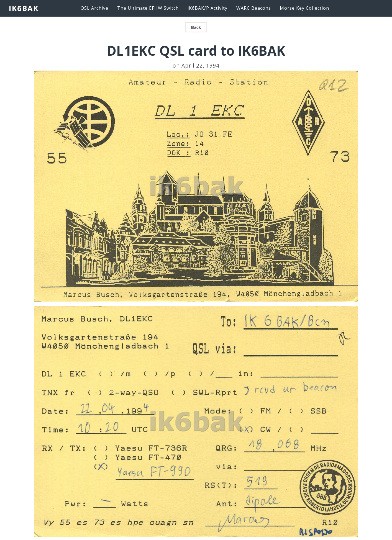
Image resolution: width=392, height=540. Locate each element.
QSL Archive (94, 8)
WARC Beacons (254, 8)
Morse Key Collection (304, 8)
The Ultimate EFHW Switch (148, 8)
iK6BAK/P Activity (207, 8)
